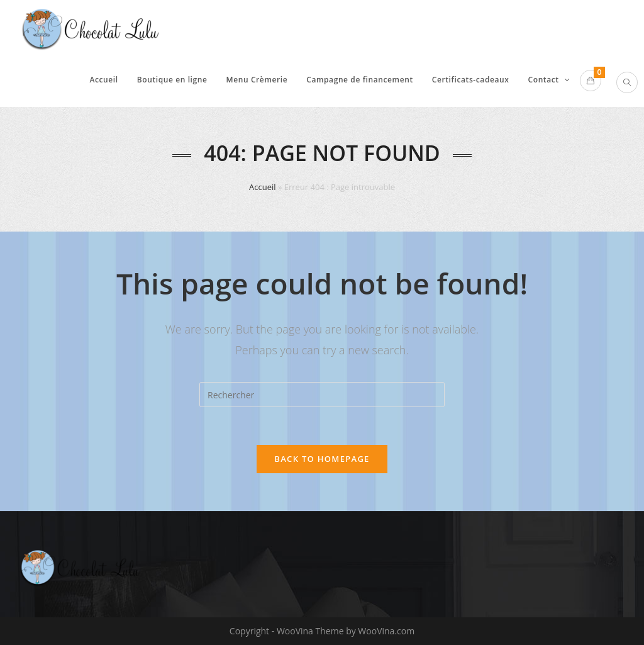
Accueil (263, 187)
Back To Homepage (322, 459)
